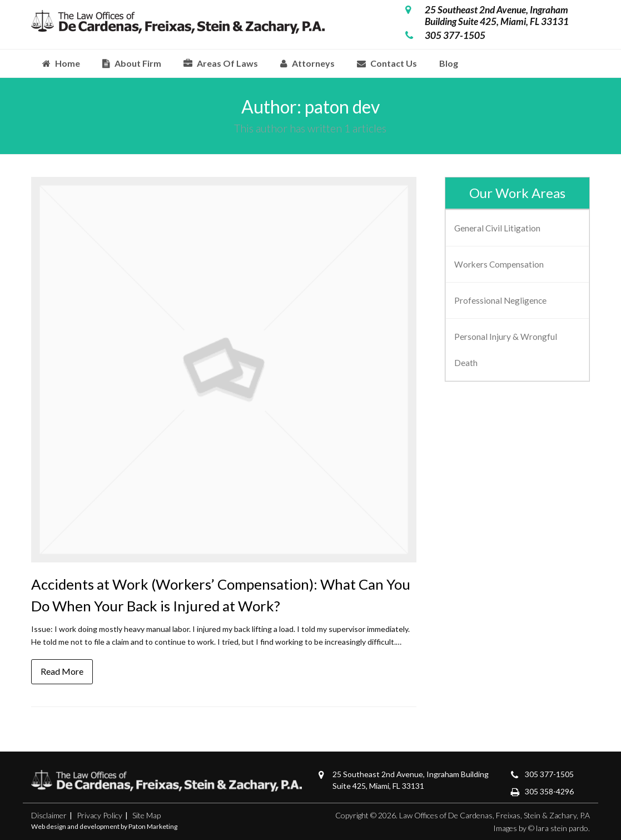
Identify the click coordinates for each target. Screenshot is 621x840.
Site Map (146, 815)
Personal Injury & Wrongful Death (506, 349)
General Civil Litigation (497, 228)
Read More (62, 671)
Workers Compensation (499, 264)
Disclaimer (49, 815)
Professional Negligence (500, 300)
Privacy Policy (100, 815)
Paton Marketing (153, 826)
